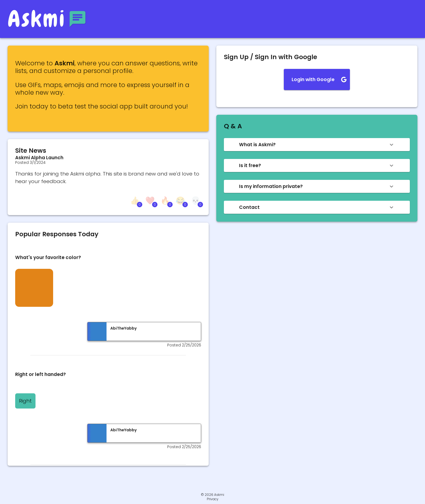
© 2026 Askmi (212, 495)
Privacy (213, 499)
